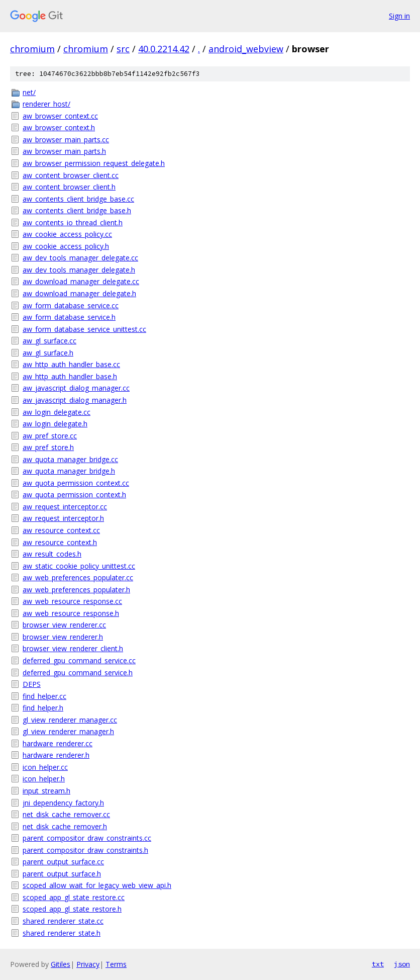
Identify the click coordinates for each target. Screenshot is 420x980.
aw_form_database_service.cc (71, 305)
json (402, 964)
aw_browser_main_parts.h (64, 151)
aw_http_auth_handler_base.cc (71, 364)
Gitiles (61, 964)
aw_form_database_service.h (69, 317)
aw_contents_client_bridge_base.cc (78, 199)
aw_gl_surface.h (48, 353)
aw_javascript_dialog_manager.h (75, 400)
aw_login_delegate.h (55, 424)
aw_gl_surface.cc (49, 341)
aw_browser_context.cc (60, 116)
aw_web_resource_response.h (71, 613)
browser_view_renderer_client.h (73, 648)
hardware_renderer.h (56, 755)
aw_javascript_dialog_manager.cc (76, 388)
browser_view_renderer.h (63, 637)
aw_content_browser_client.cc (71, 175)
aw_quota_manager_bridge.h (69, 471)
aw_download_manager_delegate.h (79, 293)
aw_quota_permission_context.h (74, 495)
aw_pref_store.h (48, 447)
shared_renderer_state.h (62, 933)
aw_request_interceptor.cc (65, 507)
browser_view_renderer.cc (64, 625)
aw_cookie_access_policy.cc (67, 234)
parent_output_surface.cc (63, 862)
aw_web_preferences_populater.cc (78, 577)
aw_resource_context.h (60, 542)
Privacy (88, 964)
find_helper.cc (44, 696)
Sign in (399, 16)
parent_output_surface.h (62, 874)
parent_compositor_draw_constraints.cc (87, 838)
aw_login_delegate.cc (57, 412)
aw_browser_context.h (59, 127)
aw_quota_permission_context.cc (76, 483)
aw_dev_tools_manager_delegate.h (79, 270)
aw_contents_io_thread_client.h (73, 222)
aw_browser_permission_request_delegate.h (94, 163)
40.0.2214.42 (164, 49)
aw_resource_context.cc (61, 530)
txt (378, 964)
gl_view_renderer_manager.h (68, 731)
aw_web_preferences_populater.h (76, 590)
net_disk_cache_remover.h (65, 826)
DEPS (32, 684)
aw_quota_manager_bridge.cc (70, 459)
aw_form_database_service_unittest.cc (84, 329)
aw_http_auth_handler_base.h (70, 376)
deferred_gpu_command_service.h (78, 673)
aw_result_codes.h (52, 554)
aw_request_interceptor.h (63, 518)
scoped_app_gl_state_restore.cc (74, 897)
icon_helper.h (44, 779)
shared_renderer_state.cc (63, 921)
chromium (32, 49)
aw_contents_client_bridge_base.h (77, 210)
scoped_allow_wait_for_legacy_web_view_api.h (97, 885)
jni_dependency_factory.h (63, 803)
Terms (116, 964)
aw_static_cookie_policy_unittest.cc (79, 566)
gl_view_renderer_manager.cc (70, 720)
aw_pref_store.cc (50, 436)
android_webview (246, 49)
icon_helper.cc (45, 767)
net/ (29, 92)
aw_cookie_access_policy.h (66, 246)
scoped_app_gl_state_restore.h (72, 909)
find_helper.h (43, 708)
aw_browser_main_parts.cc (66, 140)
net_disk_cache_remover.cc (66, 814)
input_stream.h (46, 791)
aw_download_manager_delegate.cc (81, 281)
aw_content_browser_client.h (69, 187)
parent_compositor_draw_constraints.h (85, 850)
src (123, 49)
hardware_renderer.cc (58, 743)
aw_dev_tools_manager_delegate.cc (80, 258)
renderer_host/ (46, 104)
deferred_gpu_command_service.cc (79, 660)
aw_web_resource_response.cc (72, 601)
